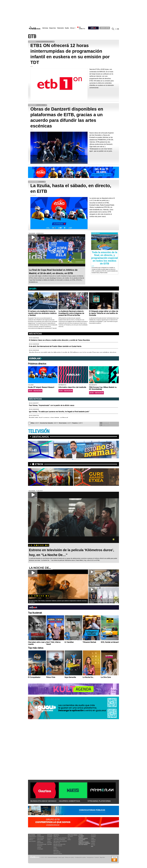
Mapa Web (102, 857)
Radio (67, 28)
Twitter (93, 838)
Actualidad (50, 836)
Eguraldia (49, 844)
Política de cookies (69, 857)
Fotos (69, 838)
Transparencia (90, 857)
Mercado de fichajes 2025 (59, 844)
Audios (69, 840)
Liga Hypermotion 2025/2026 (60, 841)
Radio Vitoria (40, 840)
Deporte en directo (58, 854)
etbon (39, 464)
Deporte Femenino (58, 846)
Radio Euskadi (41, 838)
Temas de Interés (84, 842)
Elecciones (82, 840)
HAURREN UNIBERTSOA (70, 801)
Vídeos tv (31, 840)
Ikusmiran (49, 843)
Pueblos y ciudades (84, 843)
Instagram (93, 840)
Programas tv (32, 838)
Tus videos (104, 425)
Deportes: (57, 835)
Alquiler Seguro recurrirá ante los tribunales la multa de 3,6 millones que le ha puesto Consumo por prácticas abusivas (73, 353)
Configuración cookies (80, 857)
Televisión (60, 28)
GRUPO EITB (105, 28)
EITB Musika (40, 843)
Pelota (55, 847)
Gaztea (39, 841)
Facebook (93, 837)
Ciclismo (55, 849)
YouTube (93, 845)
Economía (50, 838)
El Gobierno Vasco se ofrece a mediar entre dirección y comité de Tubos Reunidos (59, 340)
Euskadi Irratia (40, 836)
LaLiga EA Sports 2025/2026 (60, 838)
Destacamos (40, 437)
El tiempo (81, 836)
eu (116, 29)
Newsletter (93, 835)
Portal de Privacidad (53, 857)
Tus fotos (104, 423)
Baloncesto (56, 850)
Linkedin (93, 843)
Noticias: (50, 835)
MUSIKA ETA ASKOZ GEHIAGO (43, 801)
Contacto (97, 857)
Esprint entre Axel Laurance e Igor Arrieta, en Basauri (48, 418)
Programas (40, 846)
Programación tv (33, 836)
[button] (118, 375)
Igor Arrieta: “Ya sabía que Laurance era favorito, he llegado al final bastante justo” (59, 412)
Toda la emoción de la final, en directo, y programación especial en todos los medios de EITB (104, 258)
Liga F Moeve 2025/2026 (59, 840)
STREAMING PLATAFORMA (99, 801)
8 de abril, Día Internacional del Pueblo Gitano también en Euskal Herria (55, 346)
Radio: (39, 835)
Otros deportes (57, 852)
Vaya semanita (32, 841)
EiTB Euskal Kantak (42, 844)
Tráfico (81, 837)
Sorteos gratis (83, 838)
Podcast (39, 847)
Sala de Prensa (83, 845)
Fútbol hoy (56, 836)
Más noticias (35, 334)
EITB (32, 37)
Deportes (52, 28)
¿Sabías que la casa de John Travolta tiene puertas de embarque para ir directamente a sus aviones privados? (103, 584)
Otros (72, 28)
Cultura (49, 841)
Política (49, 840)
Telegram (93, 842)
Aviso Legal (61, 857)
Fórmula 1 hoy (57, 843)
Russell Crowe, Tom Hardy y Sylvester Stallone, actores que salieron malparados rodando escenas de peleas (58, 601)
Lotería (81, 841)
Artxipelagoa (40, 849)
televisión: (32, 835)
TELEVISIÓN (39, 431)
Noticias (45, 28)
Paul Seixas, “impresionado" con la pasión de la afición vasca (52, 405)
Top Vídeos (70, 836)
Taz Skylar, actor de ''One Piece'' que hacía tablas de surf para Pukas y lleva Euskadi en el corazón (103, 601)
